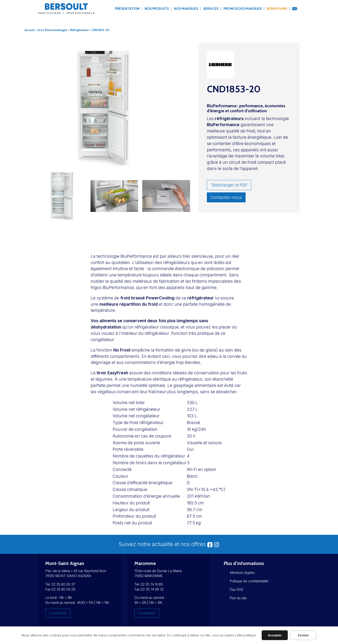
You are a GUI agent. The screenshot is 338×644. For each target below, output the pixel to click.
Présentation (127, 9)
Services (211, 9)
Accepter (275, 635)
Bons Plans (277, 9)
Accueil (30, 30)
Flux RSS (236, 590)
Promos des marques (243, 9)
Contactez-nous (226, 197)
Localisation (58, 613)
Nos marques (186, 9)
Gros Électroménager (52, 30)
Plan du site (238, 598)
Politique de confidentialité (249, 581)
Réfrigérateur (79, 30)
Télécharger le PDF (229, 185)
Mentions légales (242, 573)
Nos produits (157, 9)
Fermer (304, 635)
